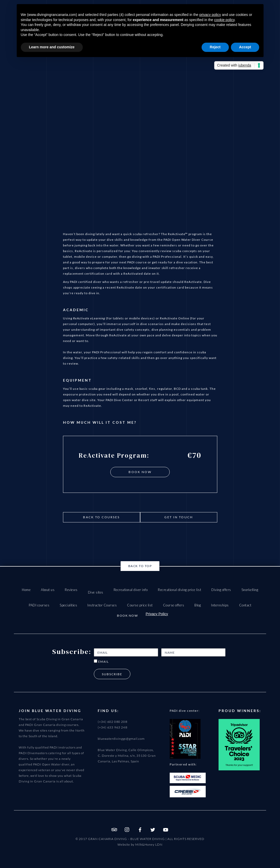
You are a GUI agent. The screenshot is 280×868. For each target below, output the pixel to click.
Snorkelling (250, 590)
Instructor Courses (102, 605)
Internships (220, 605)
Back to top (140, 566)
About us (48, 590)
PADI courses (39, 605)
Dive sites (96, 592)
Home (26, 590)
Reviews (71, 590)
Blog (198, 605)
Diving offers (221, 590)
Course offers (174, 605)
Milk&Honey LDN (149, 844)
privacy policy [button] (210, 15)
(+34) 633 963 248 (112, 727)
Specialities (68, 605)
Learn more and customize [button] (52, 47)
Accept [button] (245, 47)
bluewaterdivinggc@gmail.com (121, 739)
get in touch (179, 517)
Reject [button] (215, 47)
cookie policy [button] (224, 20)
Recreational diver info (131, 590)
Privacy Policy (157, 614)
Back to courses (101, 517)
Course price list (140, 605)
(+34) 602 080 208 (112, 722)
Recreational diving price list (179, 590)
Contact (245, 605)
